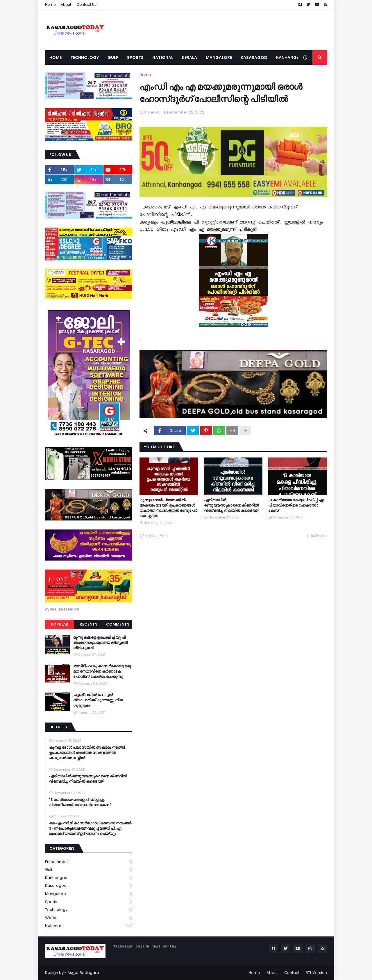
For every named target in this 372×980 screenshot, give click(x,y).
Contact (292, 973)
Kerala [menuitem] (189, 57)
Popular (60, 624)
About (66, 4)
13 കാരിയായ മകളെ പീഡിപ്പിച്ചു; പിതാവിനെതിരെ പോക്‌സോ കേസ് (296, 505)
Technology (89, 910)
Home (50, 4)
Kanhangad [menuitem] (289, 57)
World (89, 918)
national (89, 926)
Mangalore (89, 894)
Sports (89, 902)
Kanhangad (89, 878)
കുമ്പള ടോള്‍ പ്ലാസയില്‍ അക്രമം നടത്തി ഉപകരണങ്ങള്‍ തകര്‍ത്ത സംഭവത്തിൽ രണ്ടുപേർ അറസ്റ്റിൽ (168, 508)
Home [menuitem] (56, 57)
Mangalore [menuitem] (219, 57)
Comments (118, 624)
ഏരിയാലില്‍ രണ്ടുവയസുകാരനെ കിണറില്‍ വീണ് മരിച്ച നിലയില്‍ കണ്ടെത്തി (232, 505)
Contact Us (86, 4)
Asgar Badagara (83, 973)
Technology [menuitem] (85, 57)
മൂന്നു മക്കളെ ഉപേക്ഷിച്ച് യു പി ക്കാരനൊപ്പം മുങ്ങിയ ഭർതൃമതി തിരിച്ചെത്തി (100, 643)
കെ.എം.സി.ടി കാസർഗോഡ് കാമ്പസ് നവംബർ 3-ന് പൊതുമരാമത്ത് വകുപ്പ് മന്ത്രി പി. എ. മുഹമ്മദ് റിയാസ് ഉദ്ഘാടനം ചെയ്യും (90, 828)
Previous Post (155, 536)
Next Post (315, 536)
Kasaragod (89, 886)
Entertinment (89, 862)
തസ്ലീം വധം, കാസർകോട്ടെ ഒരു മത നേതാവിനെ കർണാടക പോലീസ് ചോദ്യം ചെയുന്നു (102, 671)
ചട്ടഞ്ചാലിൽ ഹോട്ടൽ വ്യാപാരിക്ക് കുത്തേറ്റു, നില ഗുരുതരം (98, 700)
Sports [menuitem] (135, 57)
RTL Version (316, 973)
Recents (89, 624)
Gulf (89, 870)
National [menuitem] (163, 57)
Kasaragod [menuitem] (254, 57)
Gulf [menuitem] (113, 57)
